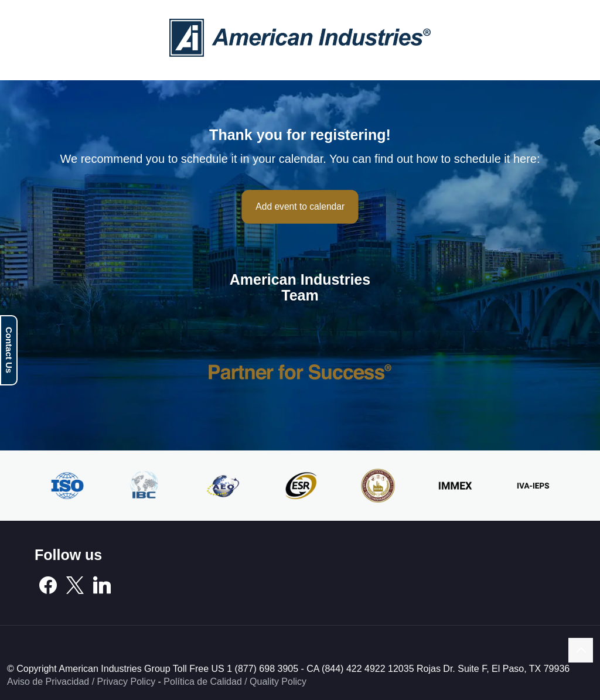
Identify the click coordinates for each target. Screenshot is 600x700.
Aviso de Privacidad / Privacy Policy (81, 682)
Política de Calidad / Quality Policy (235, 682)
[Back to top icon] (581, 650)
